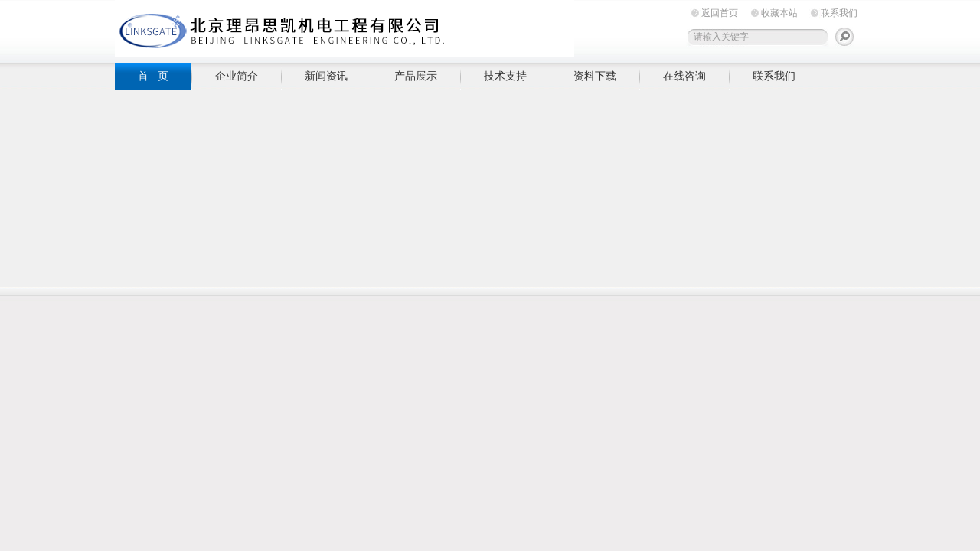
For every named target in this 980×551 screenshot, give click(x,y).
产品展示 (416, 76)
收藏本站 (779, 13)
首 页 (153, 76)
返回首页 (720, 13)
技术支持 (505, 76)
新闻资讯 (326, 76)
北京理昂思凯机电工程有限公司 (345, 29)
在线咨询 (684, 76)
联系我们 (839, 13)
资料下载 (595, 76)
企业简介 (237, 76)
